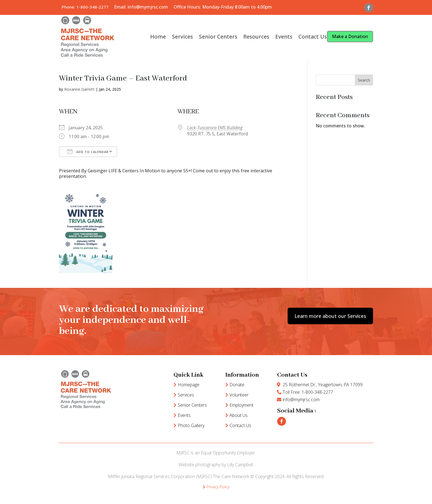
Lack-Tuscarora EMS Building (215, 128)
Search (364, 80)
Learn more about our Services (330, 316)
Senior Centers (218, 37)
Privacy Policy (218, 487)
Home (158, 37)
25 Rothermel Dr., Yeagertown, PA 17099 (323, 385)
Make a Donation (350, 36)
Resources (256, 37)
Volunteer (239, 395)
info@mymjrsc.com (301, 400)
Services (182, 37)
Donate (237, 385)
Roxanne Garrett (79, 89)
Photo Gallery (191, 425)
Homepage (189, 385)
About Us (239, 415)
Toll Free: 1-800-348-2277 (308, 392)
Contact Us (313, 37)
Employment (241, 405)
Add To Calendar (88, 152)
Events (284, 37)
